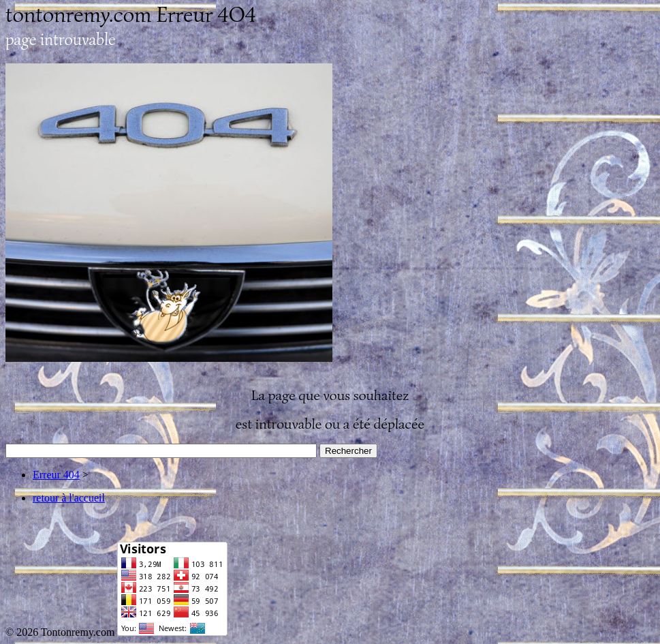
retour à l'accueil (69, 498)
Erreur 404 (56, 475)
